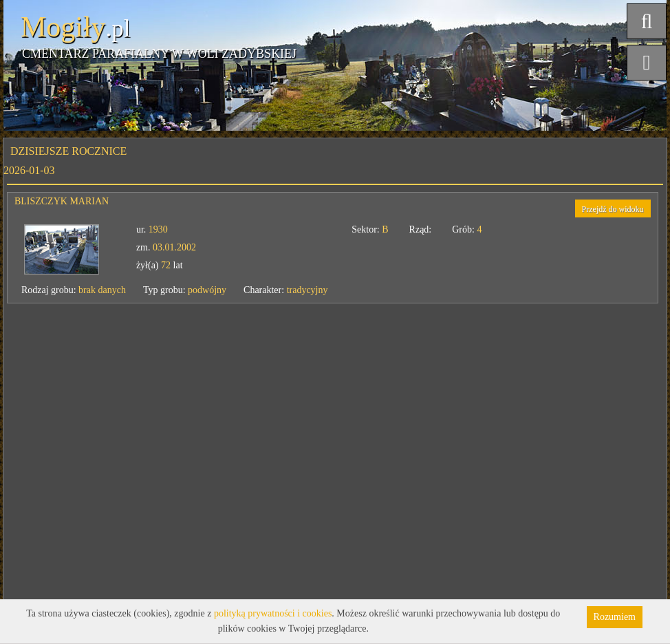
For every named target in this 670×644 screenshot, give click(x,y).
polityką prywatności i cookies (273, 613)
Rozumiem (615, 617)
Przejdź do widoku (613, 209)
